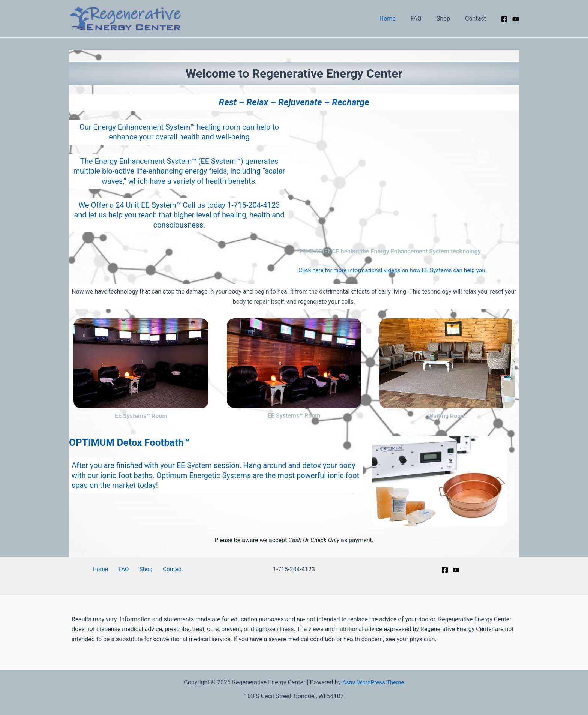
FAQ (424, 19)
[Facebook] (504, 19)
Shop (448, 19)
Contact (477, 19)
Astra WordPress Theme (373, 682)
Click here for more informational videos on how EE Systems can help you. (397, 270)
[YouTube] (516, 19)
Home (398, 19)
